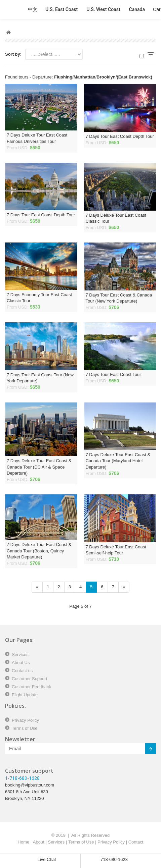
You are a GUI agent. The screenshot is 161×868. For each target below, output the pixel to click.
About (39, 842)
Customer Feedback (31, 687)
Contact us (22, 671)
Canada (137, 9)
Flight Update (25, 695)
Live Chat (47, 859)
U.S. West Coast (103, 9)
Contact (136, 842)
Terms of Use (25, 728)
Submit (147, 750)
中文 (33, 9)
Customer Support (30, 679)
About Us (21, 663)
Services (20, 655)
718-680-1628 (114, 859)
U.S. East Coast (62, 9)
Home (24, 842)
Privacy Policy (25, 720)
